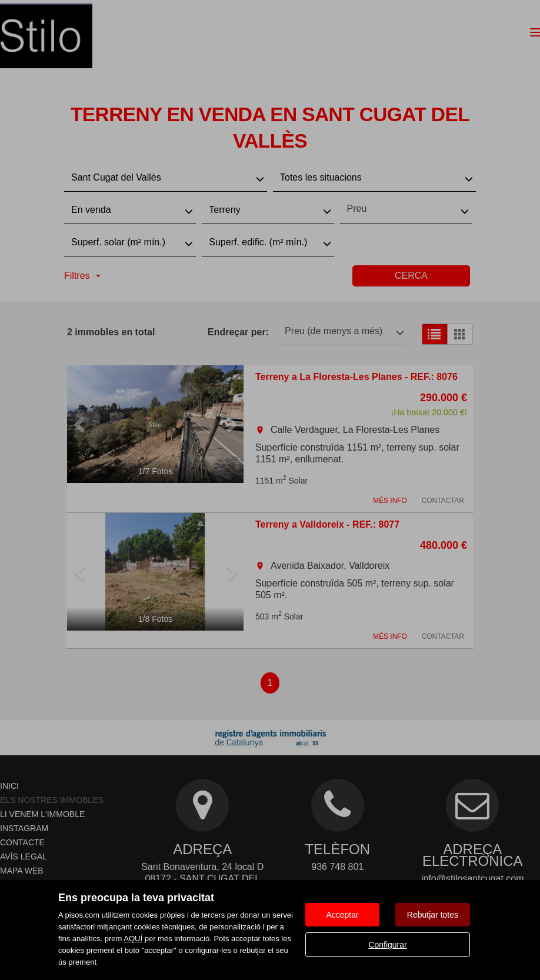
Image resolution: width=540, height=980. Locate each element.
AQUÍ (133, 939)
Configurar (387, 945)
